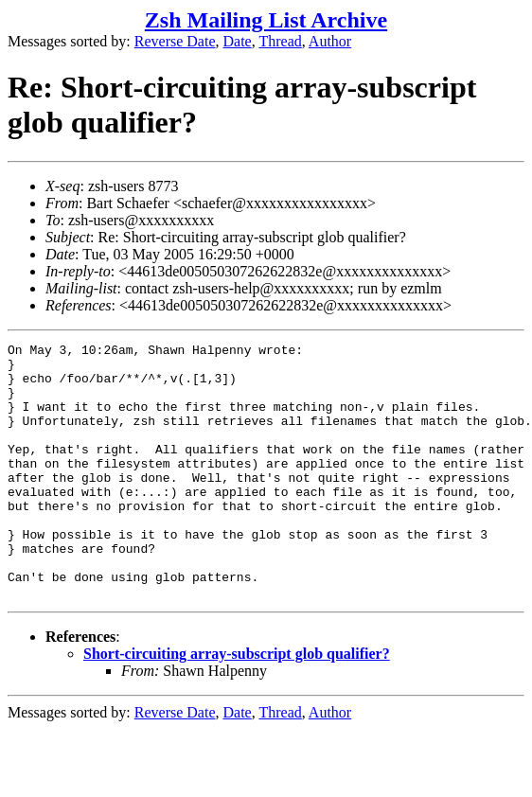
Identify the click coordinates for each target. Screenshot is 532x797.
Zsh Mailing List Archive (266, 20)
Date (238, 41)
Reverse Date (175, 41)
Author (330, 41)
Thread (280, 41)
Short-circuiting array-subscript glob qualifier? (237, 705)
